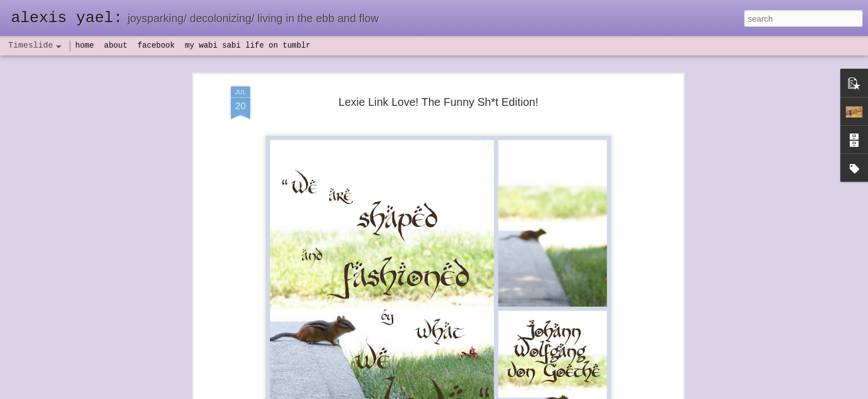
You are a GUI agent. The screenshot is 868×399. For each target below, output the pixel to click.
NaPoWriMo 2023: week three (594, 382)
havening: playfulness (258, 257)
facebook (156, 45)
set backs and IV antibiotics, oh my (602, 237)
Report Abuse (501, 393)
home (85, 45)
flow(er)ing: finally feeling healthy (599, 256)
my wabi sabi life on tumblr (248, 45)
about (116, 45)
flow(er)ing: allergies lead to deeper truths (614, 275)
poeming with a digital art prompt (598, 314)
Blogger (469, 393)
